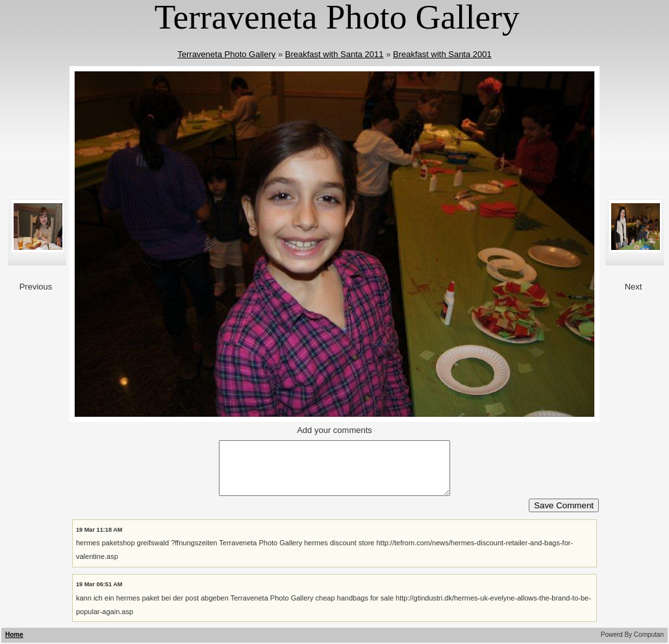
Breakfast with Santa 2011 (334, 54)
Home (14, 635)
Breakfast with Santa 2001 (442, 54)
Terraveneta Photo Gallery (226, 54)
